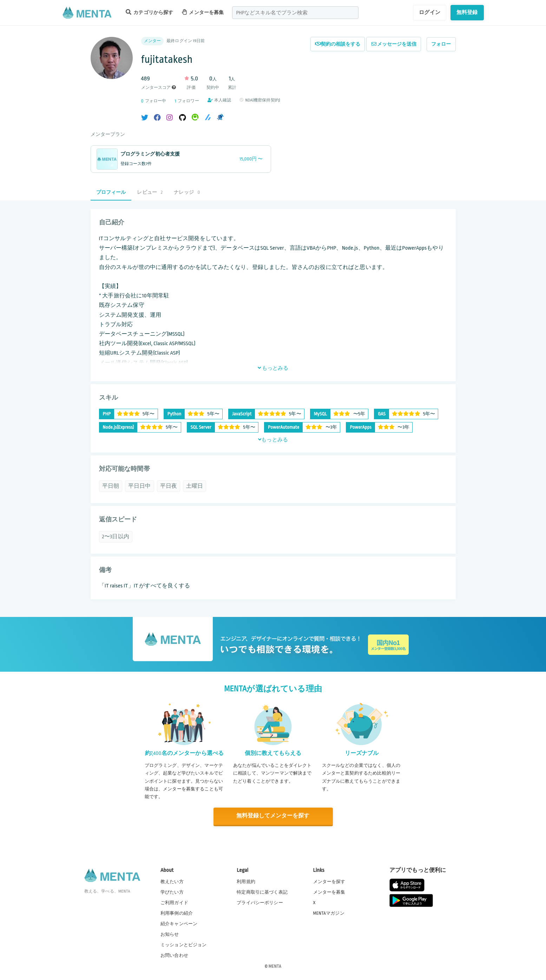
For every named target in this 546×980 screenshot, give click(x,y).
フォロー (441, 44)
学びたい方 (172, 892)
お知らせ (170, 934)
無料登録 (467, 12)
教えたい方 (172, 881)
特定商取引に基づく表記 (262, 892)
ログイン (430, 12)
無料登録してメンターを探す (273, 816)
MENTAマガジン (329, 913)
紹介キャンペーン (179, 923)
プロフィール (111, 192)
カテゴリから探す (150, 12)
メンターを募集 (203, 12)
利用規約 (246, 881)
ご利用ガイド (174, 902)
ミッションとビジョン (184, 945)
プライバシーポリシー (260, 902)
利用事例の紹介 (177, 913)
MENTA (275, 966)
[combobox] (295, 13)
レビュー (150, 192)
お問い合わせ (174, 955)
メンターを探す (329, 881)
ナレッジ (187, 192)
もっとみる (273, 368)
